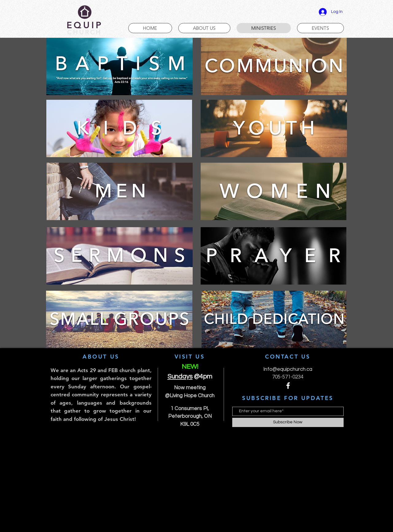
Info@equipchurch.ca (288, 369)
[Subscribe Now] (288, 422)
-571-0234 (292, 377)
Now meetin (188, 388)
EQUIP (85, 25)
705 (276, 377)
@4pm (201, 377)
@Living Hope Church (190, 396)
